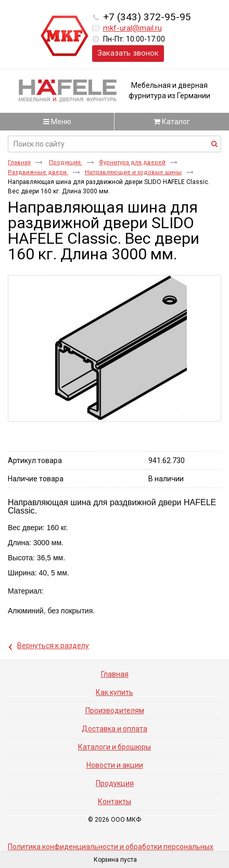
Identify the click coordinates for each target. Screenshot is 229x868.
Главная (19, 162)
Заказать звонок (128, 53)
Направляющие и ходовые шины (133, 172)
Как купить (115, 692)
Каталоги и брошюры (115, 747)
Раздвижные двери (38, 172)
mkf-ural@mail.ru (132, 28)
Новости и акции (115, 765)
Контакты (115, 801)
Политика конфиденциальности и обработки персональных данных (111, 850)
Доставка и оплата (115, 729)
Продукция (66, 162)
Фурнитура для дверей (132, 162)
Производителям (115, 711)
